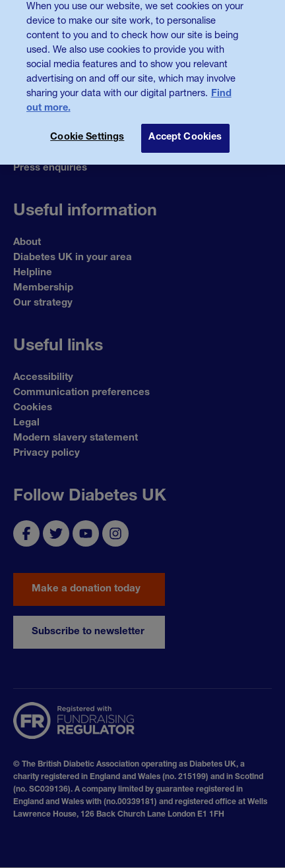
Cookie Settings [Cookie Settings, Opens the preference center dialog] (87, 131)
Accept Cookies (185, 131)
